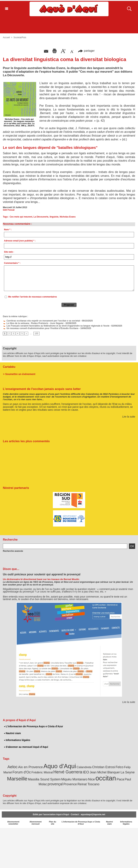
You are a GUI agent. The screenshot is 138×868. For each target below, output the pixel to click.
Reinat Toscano (88, 784)
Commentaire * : (12, 263)
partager (86, 51)
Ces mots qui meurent (21, 217)
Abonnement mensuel (35, 823)
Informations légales (17, 740)
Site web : (9, 252)
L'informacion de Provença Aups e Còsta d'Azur (34, 726)
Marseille (17, 779)
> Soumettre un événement (19, 374)
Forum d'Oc (22, 772)
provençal (55, 784)
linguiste (54, 217)
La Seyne (128, 772)
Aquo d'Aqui (60, 766)
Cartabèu (9, 367)
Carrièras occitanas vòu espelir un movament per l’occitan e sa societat (41, 321)
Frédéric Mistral (42, 772)
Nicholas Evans (68, 217)
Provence (70, 784)
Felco (119, 767)
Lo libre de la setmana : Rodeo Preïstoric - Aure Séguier (33, 323)
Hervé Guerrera (68, 772)
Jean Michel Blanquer (105, 772)
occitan (106, 778)
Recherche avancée (13, 551)
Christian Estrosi (103, 767)
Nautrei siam (12, 733)
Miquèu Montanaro (74, 779)
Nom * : (8, 230)
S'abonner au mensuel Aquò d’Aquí (26, 747)
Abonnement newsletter (13, 823)
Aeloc (12, 767)
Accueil (6, 37)
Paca (120, 779)
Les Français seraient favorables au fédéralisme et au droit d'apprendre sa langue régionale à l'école (56, 326)
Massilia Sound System (44, 779)
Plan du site (53, 823)
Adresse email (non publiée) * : (20, 241)
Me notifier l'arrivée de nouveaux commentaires (33, 297)
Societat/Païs (20, 37)
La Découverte (41, 217)
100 (36, 334)
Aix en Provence (30, 767)
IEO (86, 772)
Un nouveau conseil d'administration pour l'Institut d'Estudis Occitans (41, 328)
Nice (91, 779)
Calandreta (84, 767)
